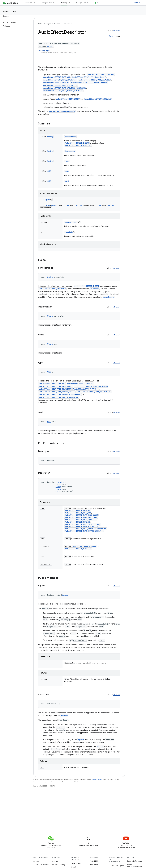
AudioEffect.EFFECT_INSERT (68, 99)
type (67, 171)
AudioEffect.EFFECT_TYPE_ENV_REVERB (60, 80)
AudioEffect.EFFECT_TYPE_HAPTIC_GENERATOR (63, 91)
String (50, 137)
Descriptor (45, 200)
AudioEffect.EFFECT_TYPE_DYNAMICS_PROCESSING (64, 88)
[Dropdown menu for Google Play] (89, 3)
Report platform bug (135, 861)
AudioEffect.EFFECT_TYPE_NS (56, 83)
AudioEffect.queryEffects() (62, 111)
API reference (10, 11)
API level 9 (117, 31)
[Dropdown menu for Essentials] (35, 3)
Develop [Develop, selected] (64, 3)
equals (68, 222)
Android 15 (94, 861)
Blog (99, 3)
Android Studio (136, 3)
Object (50, 46)
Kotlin (111, 36)
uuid (67, 181)
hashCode (69, 232)
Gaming (55, 861)
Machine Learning (59, 865)
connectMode (70, 137)
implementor (70, 151)
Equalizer (95, 289)
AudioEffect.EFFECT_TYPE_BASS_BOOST (89, 77)
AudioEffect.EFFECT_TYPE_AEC (101, 74)
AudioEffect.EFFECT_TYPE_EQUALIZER (95, 80)
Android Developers (45, 24)
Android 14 (94, 865)
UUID (49, 171)
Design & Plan (46, 3)
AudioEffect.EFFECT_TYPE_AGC (57, 77)
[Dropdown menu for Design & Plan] (55, 3)
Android (36, 861)
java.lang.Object (44, 51)
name (67, 161)
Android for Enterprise (41, 865)
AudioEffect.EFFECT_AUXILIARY (98, 99)
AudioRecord (109, 297)
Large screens (76, 863)
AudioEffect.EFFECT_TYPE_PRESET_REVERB (89, 83)
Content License (97, 780)
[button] (15, 26)
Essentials (28, 3)
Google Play (81, 3)
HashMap (64, 716)
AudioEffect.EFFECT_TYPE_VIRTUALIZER (60, 85)
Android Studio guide (116, 866)
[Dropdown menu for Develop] (70, 3)
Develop (57, 24)
